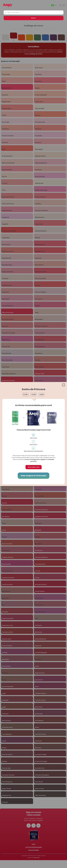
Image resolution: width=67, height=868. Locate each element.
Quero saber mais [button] (33, 467)
